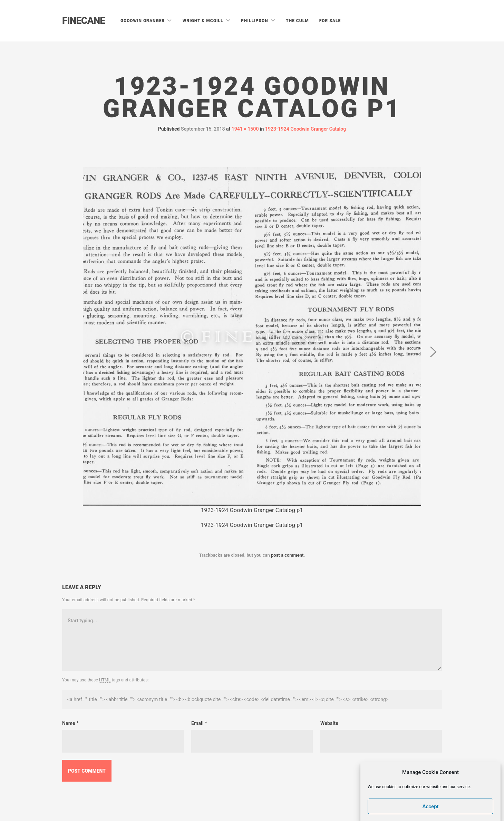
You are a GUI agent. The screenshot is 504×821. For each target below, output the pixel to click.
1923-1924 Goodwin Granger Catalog (306, 129)
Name (70, 723)
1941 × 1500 (245, 129)
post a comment (287, 555)
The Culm (297, 21)
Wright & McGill (204, 21)
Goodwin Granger (143, 21)
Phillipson (255, 21)
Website (329, 723)
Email (199, 723)
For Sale (330, 21)
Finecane (84, 21)
